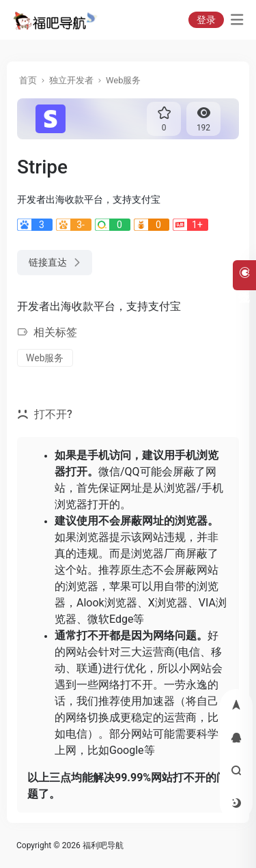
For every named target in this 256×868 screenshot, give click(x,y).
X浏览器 (168, 603)
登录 (206, 20)
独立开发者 (71, 80)
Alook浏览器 (107, 603)
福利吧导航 (103, 845)
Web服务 (124, 80)
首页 (28, 80)
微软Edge (110, 619)
